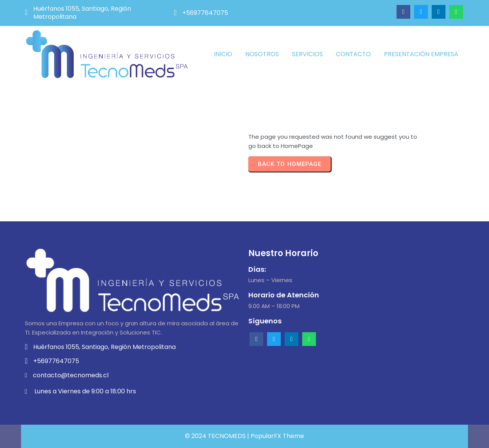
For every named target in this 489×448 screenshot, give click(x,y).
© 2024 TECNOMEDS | (218, 436)
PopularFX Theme (277, 436)
